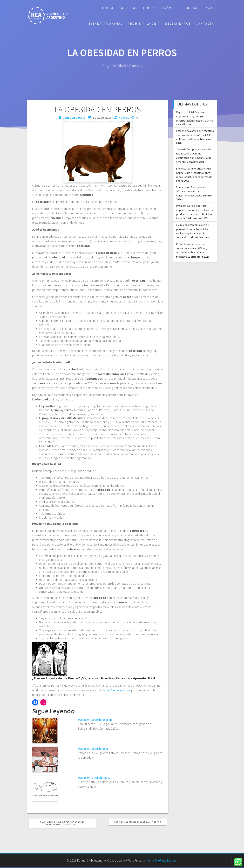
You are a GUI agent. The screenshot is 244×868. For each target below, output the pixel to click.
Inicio (108, 8)
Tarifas (150, 8)
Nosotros (128, 8)
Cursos (192, 8)
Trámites (171, 8)
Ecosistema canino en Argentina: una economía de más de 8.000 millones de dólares (195, 135)
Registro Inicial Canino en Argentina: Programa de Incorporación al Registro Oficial (195, 116)
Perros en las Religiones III (95, 720)
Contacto (205, 23)
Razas (209, 8)
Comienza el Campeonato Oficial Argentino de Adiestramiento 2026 (191, 191)
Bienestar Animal (106, 23)
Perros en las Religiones (93, 749)
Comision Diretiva (74, 118)
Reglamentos (178, 23)
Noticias (124, 118)
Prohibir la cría (144, 23)
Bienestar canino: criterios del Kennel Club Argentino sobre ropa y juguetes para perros (194, 173)
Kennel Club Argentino (116, 690)
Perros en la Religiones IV (94, 778)
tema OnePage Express (162, 860)
